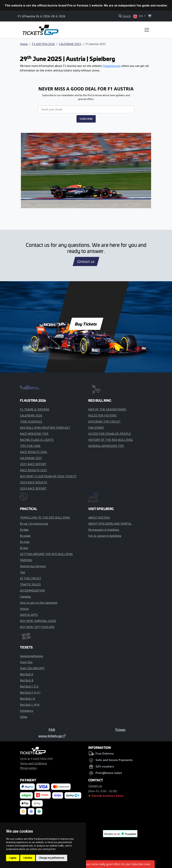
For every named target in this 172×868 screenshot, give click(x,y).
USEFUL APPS (29, 615)
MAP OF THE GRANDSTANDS (107, 409)
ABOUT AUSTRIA (99, 517)
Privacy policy (28, 768)
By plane (25, 536)
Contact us (86, 261)
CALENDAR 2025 (70, 44)
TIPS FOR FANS (30, 446)
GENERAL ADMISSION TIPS (106, 446)
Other (24, 717)
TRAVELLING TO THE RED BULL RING (45, 517)
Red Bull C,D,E (29, 686)
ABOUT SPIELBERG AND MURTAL (110, 523)
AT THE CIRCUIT (31, 578)
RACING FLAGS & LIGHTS (37, 440)
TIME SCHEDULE (31, 421)
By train (25, 542)
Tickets (120, 730)
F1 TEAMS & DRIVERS (35, 409)
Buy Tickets (86, 324)
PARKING (26, 560)
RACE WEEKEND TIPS (34, 434)
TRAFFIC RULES (30, 584)
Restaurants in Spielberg (104, 530)
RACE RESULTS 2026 (34, 452)
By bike (24, 530)
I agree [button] (13, 858)
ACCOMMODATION (32, 590)
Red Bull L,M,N (30, 705)
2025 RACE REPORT (33, 464)
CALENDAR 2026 (31, 415)
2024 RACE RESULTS (34, 482)
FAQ (52, 730)
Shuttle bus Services (33, 566)
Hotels (24, 609)
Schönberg (26, 711)
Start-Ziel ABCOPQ (32, 668)
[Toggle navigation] (147, 30)
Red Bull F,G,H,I (30, 692)
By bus (24, 548)
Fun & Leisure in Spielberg (105, 536)
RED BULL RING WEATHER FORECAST (45, 428)
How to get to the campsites (39, 603)
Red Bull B (27, 680)
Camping (25, 596)
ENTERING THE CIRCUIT (104, 421)
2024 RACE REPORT (33, 488)
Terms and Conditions (34, 763)
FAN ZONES (96, 428)
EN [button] (138, 16)
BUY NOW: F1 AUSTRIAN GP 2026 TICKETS (48, 476)
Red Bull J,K (28, 699)
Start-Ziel (26, 662)
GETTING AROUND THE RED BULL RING (46, 554)
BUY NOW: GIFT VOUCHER (37, 627)
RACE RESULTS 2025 (34, 470)
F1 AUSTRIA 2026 (43, 44)
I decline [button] (28, 858)
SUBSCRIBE (86, 119)
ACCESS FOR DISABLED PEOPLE (110, 434)
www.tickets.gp (52, 736)
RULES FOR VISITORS (102, 415)
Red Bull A (26, 674)
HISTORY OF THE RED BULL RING (111, 440)
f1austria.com (112, 66)
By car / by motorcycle (34, 523)
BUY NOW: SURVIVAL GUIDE (38, 621)
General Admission (32, 656)
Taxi (22, 572)
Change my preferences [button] (52, 858)
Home (24, 44)
